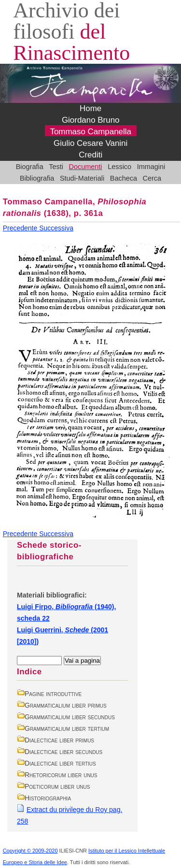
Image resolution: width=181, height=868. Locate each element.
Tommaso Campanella (90, 132)
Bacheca (124, 178)
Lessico (119, 167)
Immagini (151, 167)
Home (90, 108)
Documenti (86, 167)
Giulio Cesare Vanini (90, 143)
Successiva (56, 228)
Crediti (90, 155)
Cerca (152, 178)
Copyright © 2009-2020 (30, 851)
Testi (56, 167)
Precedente (21, 228)
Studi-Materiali (82, 178)
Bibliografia (37, 178)
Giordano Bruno (91, 120)
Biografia (30, 167)
